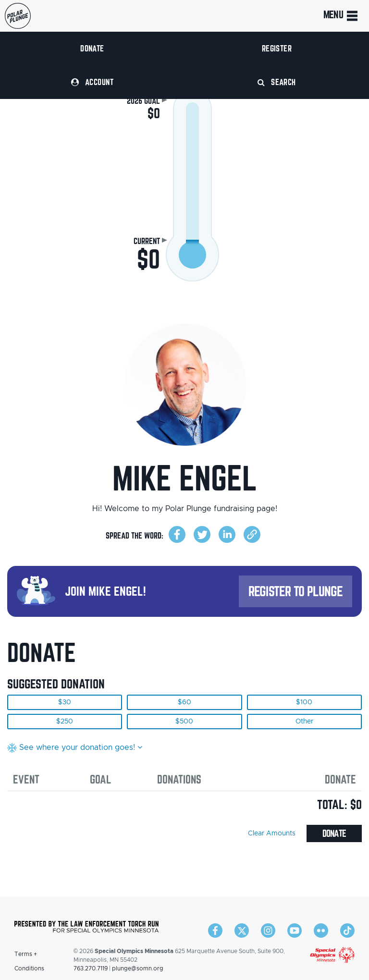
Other (304, 722)
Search (277, 82)
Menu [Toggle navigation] (341, 16)
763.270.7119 (91, 968)
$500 (184, 722)
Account (92, 82)
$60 (184, 702)
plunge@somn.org (138, 968)
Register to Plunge (295, 591)
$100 (304, 702)
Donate (92, 48)
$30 (65, 702)
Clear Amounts (272, 833)
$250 (65, 722)
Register (277, 48)
